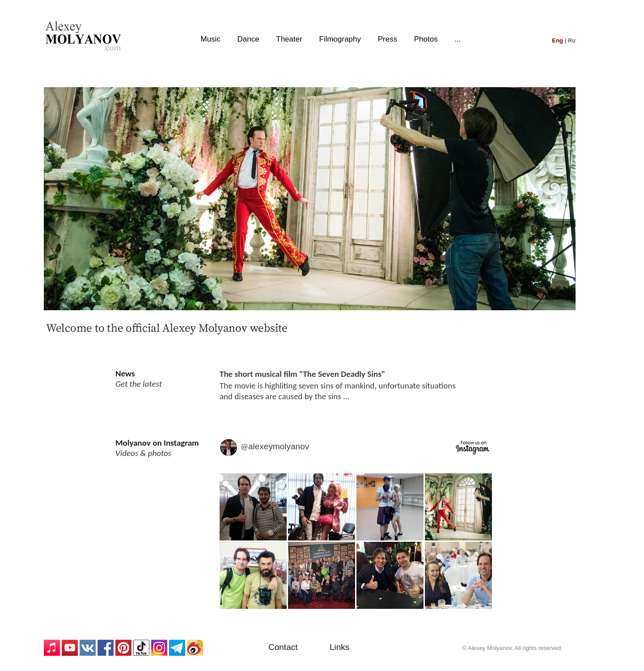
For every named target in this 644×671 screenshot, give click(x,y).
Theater (289, 39)
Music (210, 39)
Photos (426, 39)
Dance (248, 39)
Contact (283, 647)
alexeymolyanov (279, 446)
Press (388, 39)
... (458, 39)
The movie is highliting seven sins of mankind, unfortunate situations (338, 386)
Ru (572, 40)
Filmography (340, 39)
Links (339, 647)
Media (356, 543)
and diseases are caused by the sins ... (284, 396)
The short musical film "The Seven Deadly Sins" (302, 374)
